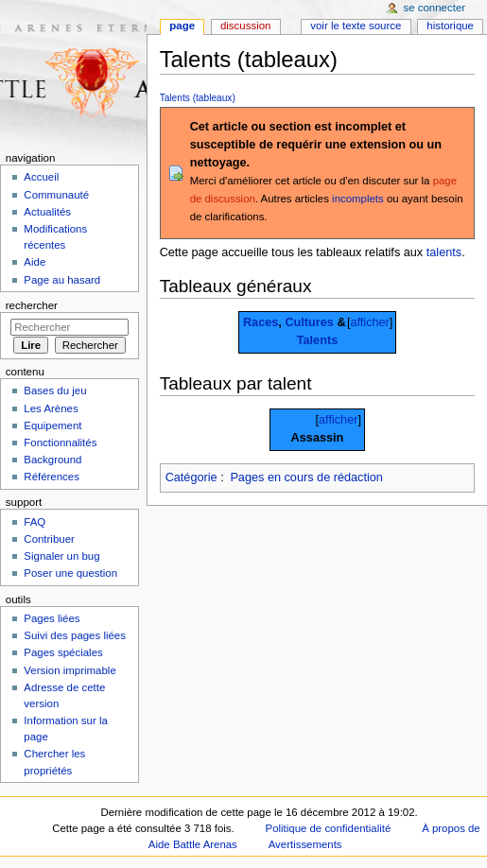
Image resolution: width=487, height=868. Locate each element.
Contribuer (49, 539)
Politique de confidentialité (329, 828)
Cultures (309, 322)
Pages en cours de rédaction (306, 477)
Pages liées (52, 618)
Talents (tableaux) (198, 98)
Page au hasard (62, 280)
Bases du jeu (55, 391)
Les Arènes (51, 408)
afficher (369, 322)
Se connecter (435, 8)
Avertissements (305, 844)
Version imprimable (70, 670)
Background (52, 460)
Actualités (47, 212)
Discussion (245, 26)
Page (182, 26)
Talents (317, 340)
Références (52, 477)
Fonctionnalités (60, 443)
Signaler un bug (61, 556)
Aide (35, 262)
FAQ (35, 522)
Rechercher (32, 305)
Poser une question (70, 573)
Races (261, 322)
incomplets (358, 199)
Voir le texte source (356, 26)
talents (444, 252)
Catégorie (191, 477)
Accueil (41, 177)
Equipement (52, 425)
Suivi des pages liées (75, 635)
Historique (450, 26)
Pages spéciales (63, 652)
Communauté (56, 195)
